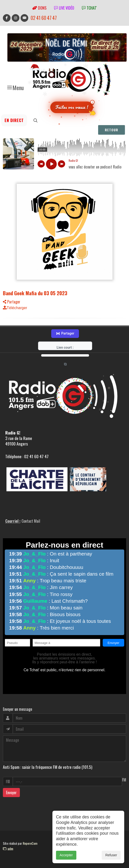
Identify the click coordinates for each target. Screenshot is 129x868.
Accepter (66, 855)
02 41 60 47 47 (44, 18)
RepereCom (30, 843)
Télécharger (15, 308)
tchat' (89, 8)
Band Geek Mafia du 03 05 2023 (35, 293)
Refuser (111, 855)
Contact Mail (31, 521)
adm (8, 849)
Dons (39, 8)
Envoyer (11, 793)
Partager (12, 302)
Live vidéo (64, 8)
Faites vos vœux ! (72, 107)
